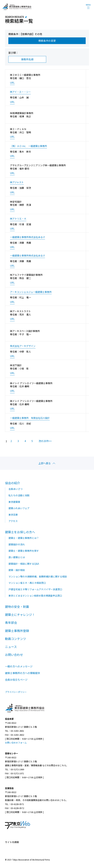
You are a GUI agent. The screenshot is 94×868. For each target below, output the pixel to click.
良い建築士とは (17, 557)
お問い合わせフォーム (16, 743)
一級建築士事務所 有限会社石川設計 (30, 418)
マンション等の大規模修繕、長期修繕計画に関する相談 (38, 576)
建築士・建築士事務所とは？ (24, 538)
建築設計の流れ (17, 544)
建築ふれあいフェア (19, 508)
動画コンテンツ (15, 639)
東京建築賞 (14, 502)
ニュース (11, 647)
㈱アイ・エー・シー (20, 92)
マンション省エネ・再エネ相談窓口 (27, 583)
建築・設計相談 (17, 570)
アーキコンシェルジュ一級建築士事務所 (31, 292)
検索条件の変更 (47, 41)
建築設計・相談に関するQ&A (24, 564)
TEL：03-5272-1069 (14, 769)
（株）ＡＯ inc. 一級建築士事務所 (28, 146)
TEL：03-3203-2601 (14, 731)
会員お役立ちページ (16, 680)
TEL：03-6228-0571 (14, 804)
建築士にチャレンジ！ (20, 615)
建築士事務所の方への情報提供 (22, 673)
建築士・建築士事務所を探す (24, 551)
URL (12, 83)
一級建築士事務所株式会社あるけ (27, 237)
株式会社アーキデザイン (23, 346)
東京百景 (13, 515)
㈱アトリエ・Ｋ (18, 219)
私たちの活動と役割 (19, 495)
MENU (88, 5)
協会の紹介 (12, 483)
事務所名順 (27, 59)
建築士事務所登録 (17, 631)
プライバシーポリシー (16, 692)
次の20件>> (45, 441)
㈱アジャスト (17, 182)
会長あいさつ (15, 489)
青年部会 (11, 622)
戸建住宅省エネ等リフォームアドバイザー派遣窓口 (35, 589)
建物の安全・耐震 (17, 607)
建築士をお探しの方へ (20, 532)
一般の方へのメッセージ (19, 666)
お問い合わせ (14, 655)
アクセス (13, 521)
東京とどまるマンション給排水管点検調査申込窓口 (35, 596)
